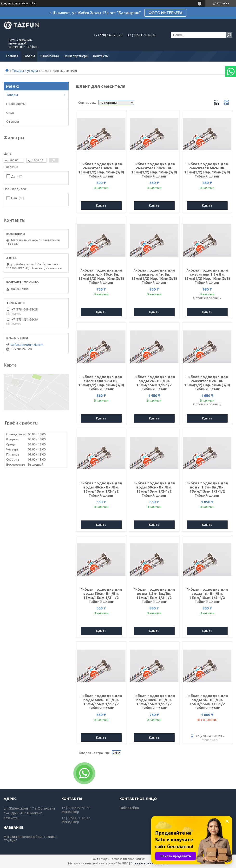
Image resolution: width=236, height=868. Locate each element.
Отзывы (13, 121)
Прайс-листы (16, 104)
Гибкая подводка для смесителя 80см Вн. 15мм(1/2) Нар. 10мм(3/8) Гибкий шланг (101, 276)
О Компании (49, 56)
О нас (10, 113)
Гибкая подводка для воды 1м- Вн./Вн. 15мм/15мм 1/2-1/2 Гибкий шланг (207, 596)
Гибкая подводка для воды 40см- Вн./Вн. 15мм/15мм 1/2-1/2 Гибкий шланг (101, 489)
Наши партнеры (76, 56)
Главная (12, 56)
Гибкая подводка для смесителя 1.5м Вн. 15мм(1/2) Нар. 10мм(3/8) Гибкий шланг (207, 276)
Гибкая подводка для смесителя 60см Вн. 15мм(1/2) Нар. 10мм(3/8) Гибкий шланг (207, 170)
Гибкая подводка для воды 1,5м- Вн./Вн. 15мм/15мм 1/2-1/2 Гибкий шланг (207, 489)
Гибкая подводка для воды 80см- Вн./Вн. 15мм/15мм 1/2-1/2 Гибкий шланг (154, 702)
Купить (101, 205)
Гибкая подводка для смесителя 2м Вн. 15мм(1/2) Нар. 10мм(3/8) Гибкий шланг (207, 383)
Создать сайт (11, 3)
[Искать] (229, 35)
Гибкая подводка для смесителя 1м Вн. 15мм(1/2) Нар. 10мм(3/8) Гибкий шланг (154, 276)
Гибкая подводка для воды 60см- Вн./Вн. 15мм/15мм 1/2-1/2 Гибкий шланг (154, 489)
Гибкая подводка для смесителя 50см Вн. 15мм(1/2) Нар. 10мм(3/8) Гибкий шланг (154, 170)
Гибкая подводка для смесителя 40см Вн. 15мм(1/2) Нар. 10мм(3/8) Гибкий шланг (101, 170)
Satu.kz (140, 859)
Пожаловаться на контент (149, 863)
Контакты (101, 56)
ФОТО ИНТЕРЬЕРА (165, 13)
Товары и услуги (25, 71)
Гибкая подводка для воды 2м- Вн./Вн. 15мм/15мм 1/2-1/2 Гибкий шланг (154, 383)
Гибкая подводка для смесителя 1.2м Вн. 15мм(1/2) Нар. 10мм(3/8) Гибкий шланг (101, 383)
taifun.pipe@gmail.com (27, 345)
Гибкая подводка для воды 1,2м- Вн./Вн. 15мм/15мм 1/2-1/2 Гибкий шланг (154, 596)
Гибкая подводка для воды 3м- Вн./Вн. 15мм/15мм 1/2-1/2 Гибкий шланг (207, 702)
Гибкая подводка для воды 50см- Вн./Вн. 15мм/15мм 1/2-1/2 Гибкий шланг (101, 596)
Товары (29, 56)
